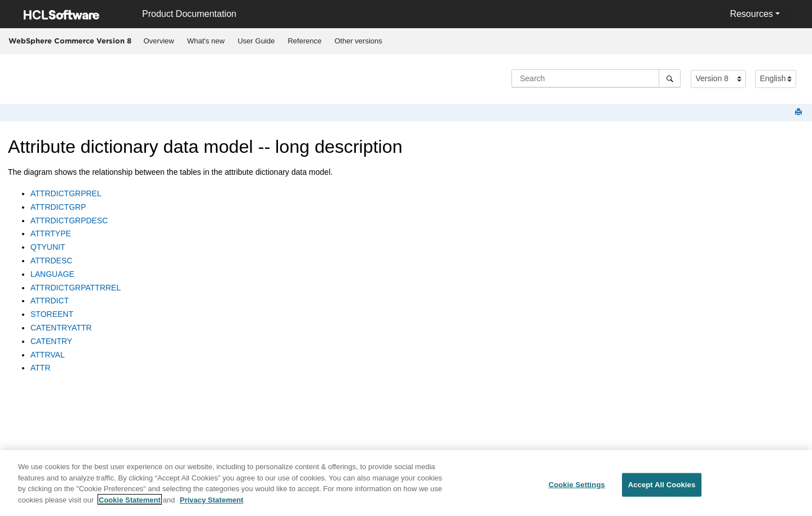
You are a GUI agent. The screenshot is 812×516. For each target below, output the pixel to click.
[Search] (670, 78)
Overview (159, 41)
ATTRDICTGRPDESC (69, 220)
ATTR (41, 368)
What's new (206, 41)
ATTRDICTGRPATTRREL (76, 288)
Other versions (358, 41)
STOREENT (52, 314)
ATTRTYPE (51, 233)
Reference (304, 41)
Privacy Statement (212, 503)
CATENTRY (51, 341)
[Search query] (596, 78)
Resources (751, 14)
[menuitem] (159, 41)
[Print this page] (800, 113)
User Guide (256, 41)
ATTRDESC (51, 261)
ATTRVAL (48, 355)
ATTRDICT (50, 301)
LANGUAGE (52, 274)
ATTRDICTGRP (58, 207)
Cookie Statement (130, 503)
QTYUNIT (48, 247)
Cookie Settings (577, 489)
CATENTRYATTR (61, 328)
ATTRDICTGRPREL (66, 193)
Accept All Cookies (662, 489)
